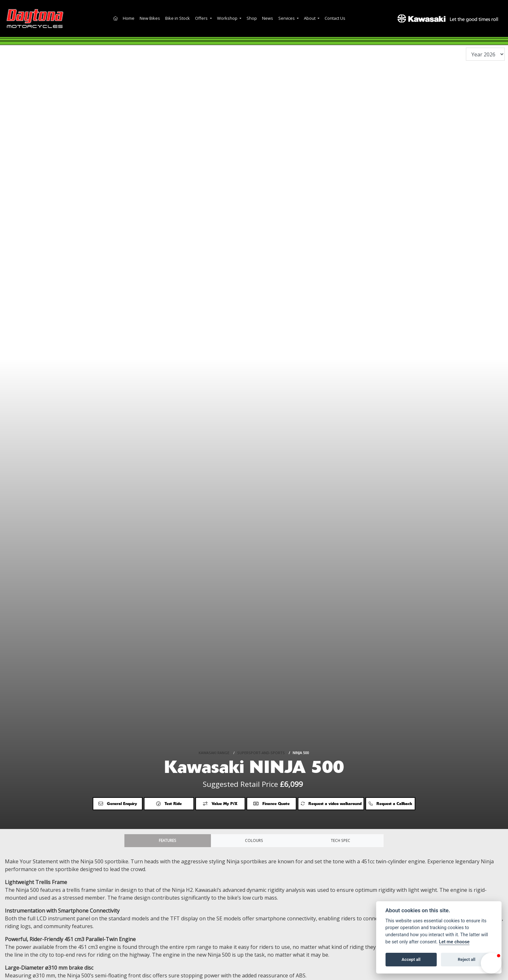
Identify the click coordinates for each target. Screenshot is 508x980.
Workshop (228, 18)
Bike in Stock (178, 18)
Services (287, 18)
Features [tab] (167, 842)
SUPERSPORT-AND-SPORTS (261, 732)
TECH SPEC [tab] (341, 842)
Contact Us (335, 18)
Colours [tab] (254, 842)
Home (129, 18)
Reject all (467, 959)
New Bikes (150, 18)
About (310, 18)
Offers (202, 18)
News (268, 18)
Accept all (411, 959)
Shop (252, 18)
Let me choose (454, 942)
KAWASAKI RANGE (214, 732)
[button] (491, 963)
